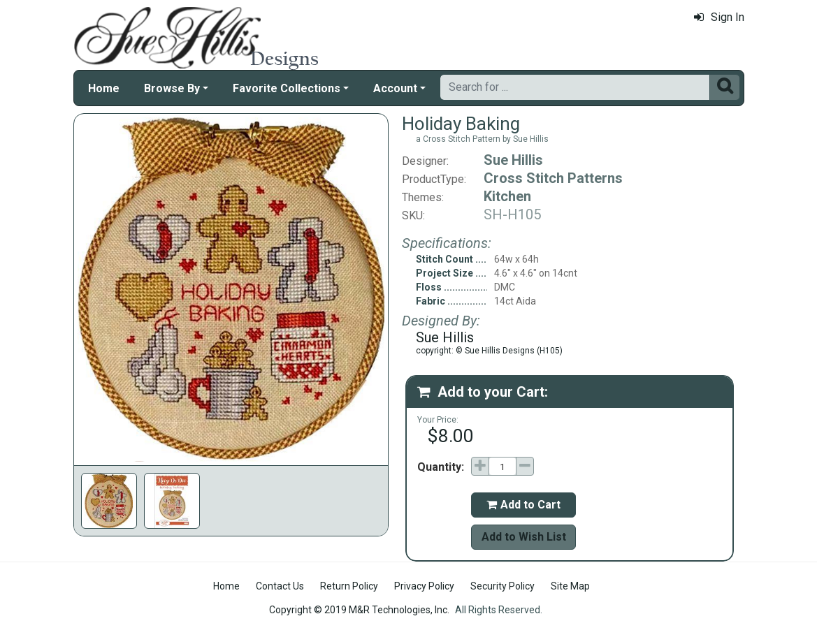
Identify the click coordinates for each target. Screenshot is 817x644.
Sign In (719, 17)
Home (104, 88)
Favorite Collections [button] (287, 88)
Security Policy (503, 586)
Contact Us (280, 586)
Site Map (570, 586)
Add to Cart (523, 505)
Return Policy (349, 586)
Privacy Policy (424, 586)
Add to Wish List (524, 537)
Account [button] (395, 88)
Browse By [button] (172, 88)
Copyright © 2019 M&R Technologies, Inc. (359, 610)
